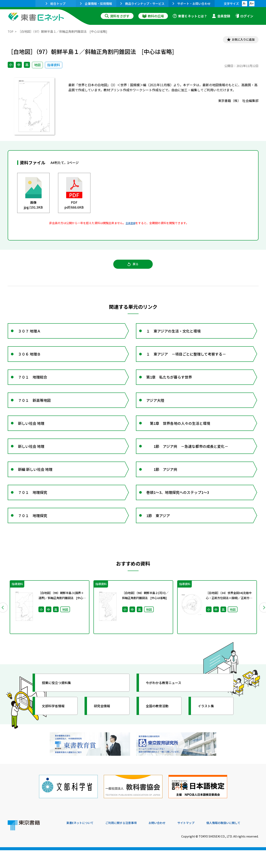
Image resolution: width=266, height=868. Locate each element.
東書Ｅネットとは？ (190, 16)
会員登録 (221, 16)
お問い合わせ (167, 841)
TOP (11, 31)
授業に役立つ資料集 (59, 705)
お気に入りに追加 (241, 40)
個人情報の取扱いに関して (239, 841)
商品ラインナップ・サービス (142, 4)
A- (245, 4)
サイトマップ (198, 841)
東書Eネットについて (82, 841)
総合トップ (56, 4)
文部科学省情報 (56, 728)
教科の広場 (153, 16)
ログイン (244, 16)
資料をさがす (117, 16)
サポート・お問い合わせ (192, 4)
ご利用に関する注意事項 (127, 841)
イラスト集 (208, 728)
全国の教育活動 (160, 728)
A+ (252, 4)
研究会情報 (104, 728)
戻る (133, 267)
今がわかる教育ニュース (167, 705)
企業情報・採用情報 (96, 4)
